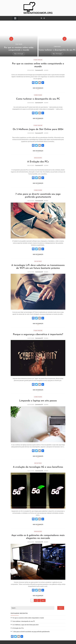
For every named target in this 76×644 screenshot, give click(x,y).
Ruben (46, 201)
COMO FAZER (57, 47)
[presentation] (11, 39)
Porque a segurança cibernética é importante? (38, 334)
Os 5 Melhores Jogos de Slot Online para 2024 (38, 129)
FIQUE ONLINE (19, 44)
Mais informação (19, 54)
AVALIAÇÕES (38, 158)
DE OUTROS (38, 261)
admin (46, 70)
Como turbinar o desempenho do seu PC (57, 50)
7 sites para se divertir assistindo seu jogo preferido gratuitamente (31, 632)
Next (43, 600)
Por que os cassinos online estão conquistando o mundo (28, 618)
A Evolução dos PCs (38, 162)
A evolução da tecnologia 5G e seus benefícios (38, 467)
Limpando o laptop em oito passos (38, 401)
